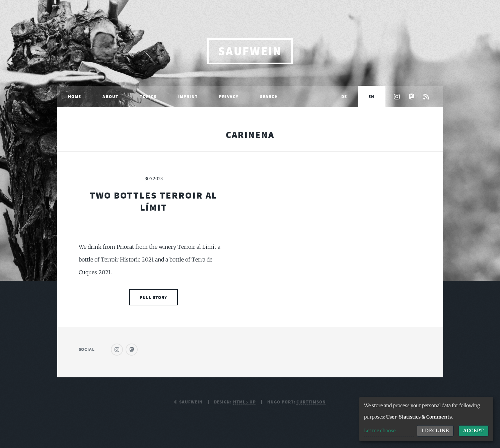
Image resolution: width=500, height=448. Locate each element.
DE (344, 96)
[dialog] (426, 419)
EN (371, 96)
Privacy (229, 96)
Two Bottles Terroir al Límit (154, 201)
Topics (148, 96)
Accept (474, 431)
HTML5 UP (244, 402)
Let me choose (380, 431)
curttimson (311, 402)
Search (269, 96)
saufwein (250, 51)
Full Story (154, 297)
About (110, 96)
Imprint (188, 96)
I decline (435, 431)
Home (75, 96)
